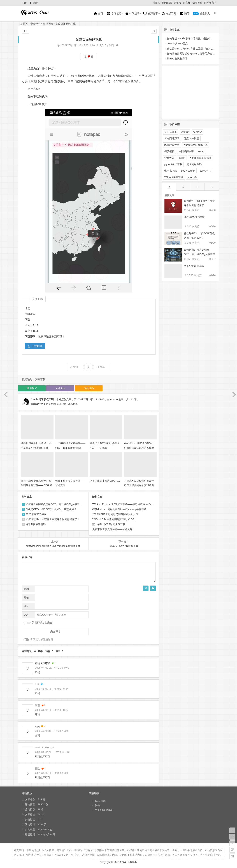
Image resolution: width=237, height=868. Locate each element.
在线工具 (169, 14)
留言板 (187, 3)
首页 (98, 14)
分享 (101, 367)
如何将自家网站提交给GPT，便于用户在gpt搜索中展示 (56, 504)
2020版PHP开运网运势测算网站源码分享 (115, 514)
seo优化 (198, 132)
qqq (37, 726)
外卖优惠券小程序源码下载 (105, 481)
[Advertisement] (187, 92)
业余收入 (201, 14)
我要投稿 (197, 3)
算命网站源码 (172, 138)
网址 (26, 606)
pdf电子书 (205, 171)
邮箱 (26, 598)
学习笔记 (114, 14)
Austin (114, 399)
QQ (26, 615)
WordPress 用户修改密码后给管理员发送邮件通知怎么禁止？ (139, 448)
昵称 (26, 589)
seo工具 (192, 177)
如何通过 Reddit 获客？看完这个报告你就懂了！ (53, 519)
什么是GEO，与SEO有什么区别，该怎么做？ (51, 509)
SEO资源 (100, 801)
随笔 (185, 14)
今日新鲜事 (171, 132)
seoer (201, 151)
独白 (98, 805)
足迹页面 (34, 68)
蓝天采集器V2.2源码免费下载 (109, 524)
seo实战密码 (188, 171)
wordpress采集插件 (200, 158)
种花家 (185, 132)
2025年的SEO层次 (36, 514)
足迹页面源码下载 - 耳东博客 (62, 404)
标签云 (177, 3)
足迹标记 (32, 388)
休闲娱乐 (132, 14)
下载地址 (35, 346)
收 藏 (89, 57)
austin (182, 158)
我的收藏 (167, 3)
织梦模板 (169, 151)
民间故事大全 (172, 145)
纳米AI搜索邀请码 (36, 524)
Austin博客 (37, 399)
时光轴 (156, 3)
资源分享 (150, 14)
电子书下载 (171, 171)
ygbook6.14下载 (173, 164)
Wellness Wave (104, 810)
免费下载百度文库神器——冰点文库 (112, 529)
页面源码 (30, 314)
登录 (33, 3)
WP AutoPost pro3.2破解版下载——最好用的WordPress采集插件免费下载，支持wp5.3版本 (143, 504)
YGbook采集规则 (174, 177)
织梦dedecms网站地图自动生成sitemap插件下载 (119, 509)
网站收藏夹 (210, 3)
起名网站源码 (194, 164)
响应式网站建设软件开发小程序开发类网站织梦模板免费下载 (139, 485)
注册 (24, 3)
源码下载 (48, 24)
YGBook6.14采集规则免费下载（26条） (115, 519)
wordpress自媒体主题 (196, 145)
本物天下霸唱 (43, 663)
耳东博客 (132, 862)
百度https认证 (191, 138)
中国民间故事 (186, 151)
